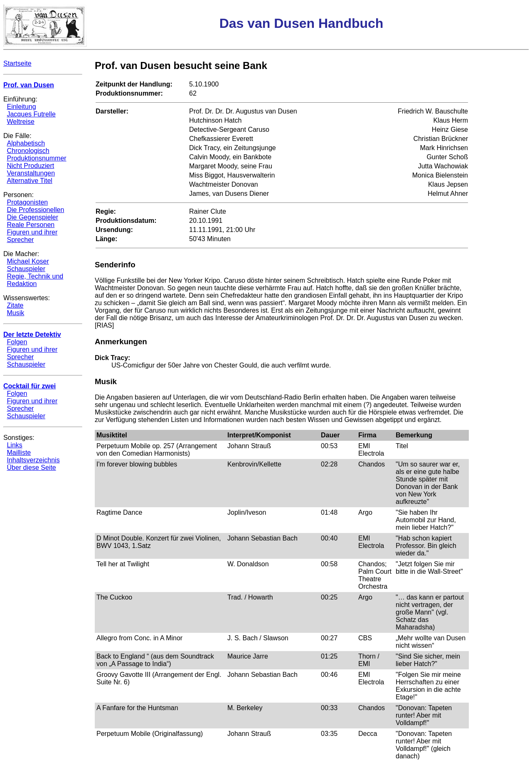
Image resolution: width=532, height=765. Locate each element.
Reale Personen (31, 225)
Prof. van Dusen (29, 85)
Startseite (17, 63)
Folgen (17, 342)
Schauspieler (26, 269)
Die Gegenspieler (32, 217)
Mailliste (19, 453)
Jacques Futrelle (31, 114)
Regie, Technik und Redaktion (35, 280)
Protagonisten (27, 202)
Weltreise (20, 122)
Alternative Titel (29, 181)
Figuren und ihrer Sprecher (32, 236)
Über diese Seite (31, 468)
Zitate (15, 305)
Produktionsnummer (36, 158)
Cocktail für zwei (30, 386)
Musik (15, 313)
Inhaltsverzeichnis (33, 460)
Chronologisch (28, 151)
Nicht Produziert (30, 166)
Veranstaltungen (31, 173)
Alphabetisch (26, 143)
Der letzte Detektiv (32, 334)
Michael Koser (28, 261)
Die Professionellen (35, 210)
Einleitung (21, 107)
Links (14, 445)
